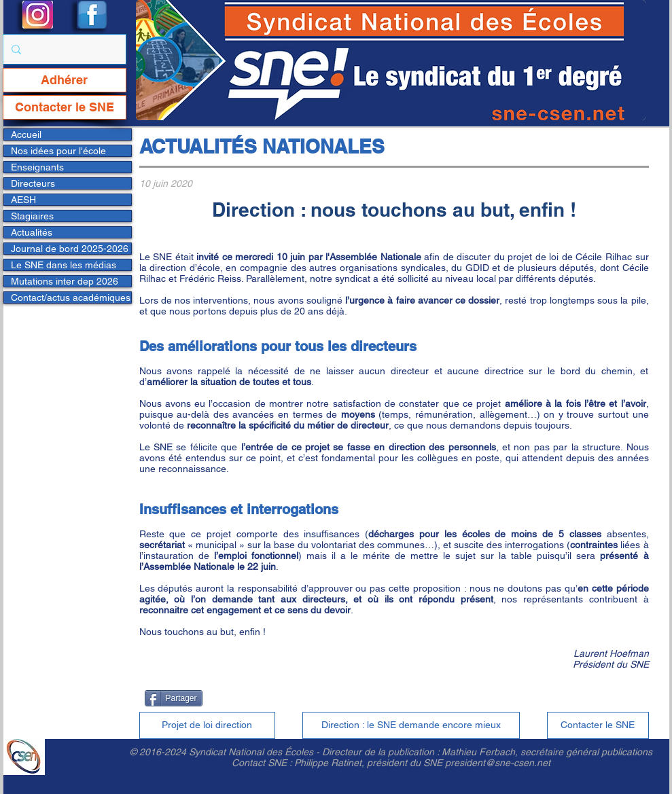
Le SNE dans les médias (64, 265)
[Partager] (174, 698)
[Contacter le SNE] (65, 107)
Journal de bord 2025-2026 (70, 249)
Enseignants (37, 167)
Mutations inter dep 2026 (65, 281)
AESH (23, 200)
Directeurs (33, 183)
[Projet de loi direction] (207, 725)
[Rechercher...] (63, 49)
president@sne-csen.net (498, 763)
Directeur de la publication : (382, 752)
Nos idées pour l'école (58, 151)
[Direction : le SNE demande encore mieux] (411, 725)
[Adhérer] (65, 80)
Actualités (32, 232)
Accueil (26, 134)
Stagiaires (32, 216)
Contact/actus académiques (71, 297)
